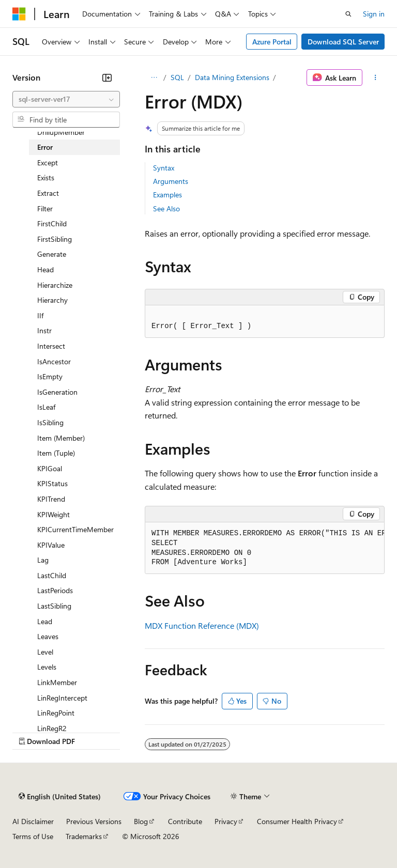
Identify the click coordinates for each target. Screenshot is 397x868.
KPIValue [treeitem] (51, 545)
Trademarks (84, 836)
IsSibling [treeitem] (50, 422)
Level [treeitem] (45, 652)
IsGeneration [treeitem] (57, 392)
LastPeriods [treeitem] (55, 590)
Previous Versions (94, 821)
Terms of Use (33, 836)
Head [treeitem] (45, 269)
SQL (177, 77)
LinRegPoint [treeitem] (56, 713)
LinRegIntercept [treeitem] (62, 698)
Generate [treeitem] (52, 254)
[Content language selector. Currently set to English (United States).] (60, 796)
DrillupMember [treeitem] (61, 132)
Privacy (226, 821)
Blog (141, 821)
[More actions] (376, 78)
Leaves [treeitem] (48, 636)
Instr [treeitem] (44, 330)
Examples (167, 195)
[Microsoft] (19, 14)
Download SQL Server (343, 42)
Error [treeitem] (45, 147)
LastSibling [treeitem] (54, 606)
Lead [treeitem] (45, 621)
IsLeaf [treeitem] (46, 407)
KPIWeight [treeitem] (54, 514)
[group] (265, 548)
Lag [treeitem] (43, 560)
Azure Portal (272, 42)
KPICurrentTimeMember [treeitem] (75, 529)
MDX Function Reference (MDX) (202, 625)
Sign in (374, 14)
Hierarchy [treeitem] (52, 300)
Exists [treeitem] (46, 177)
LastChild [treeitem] (52, 575)
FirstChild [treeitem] (52, 223)
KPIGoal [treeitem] (50, 468)
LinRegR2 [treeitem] (52, 728)
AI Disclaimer (33, 821)
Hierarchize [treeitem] (55, 285)
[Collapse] (107, 78)
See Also (166, 208)
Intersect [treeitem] (51, 346)
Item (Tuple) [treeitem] (56, 453)
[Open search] (348, 14)
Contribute (185, 821)
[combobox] (66, 99)
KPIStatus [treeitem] (52, 483)
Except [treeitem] (48, 162)
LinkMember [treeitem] (57, 682)
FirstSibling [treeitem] (55, 239)
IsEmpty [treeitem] (50, 376)
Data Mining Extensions (232, 77)
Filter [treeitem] (45, 208)
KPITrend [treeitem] (51, 499)
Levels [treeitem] (47, 667)
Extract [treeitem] (48, 193)
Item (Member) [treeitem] (61, 438)
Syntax (164, 168)
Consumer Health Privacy (297, 821)
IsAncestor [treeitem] (54, 361)
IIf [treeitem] (40, 315)
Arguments (171, 181)
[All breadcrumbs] (154, 78)
